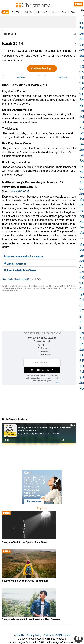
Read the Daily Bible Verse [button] (20, 270)
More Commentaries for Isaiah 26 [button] (24, 256)
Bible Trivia (16, 12)
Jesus (56, 12)
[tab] (42, 256)
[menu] (4, 5)
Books (11, 279)
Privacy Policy (34, 635)
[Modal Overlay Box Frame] (42, 358)
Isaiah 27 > (63, 77)
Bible (4, 279)
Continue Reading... (42, 68)
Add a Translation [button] (15, 264)
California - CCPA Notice (57, 635)
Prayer (65, 12)
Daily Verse (29, 12)
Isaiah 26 (25, 279)
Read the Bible (44, 12)
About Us (19, 635)
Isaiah (18, 279)
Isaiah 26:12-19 (19, 191)
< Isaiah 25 (21, 77)
